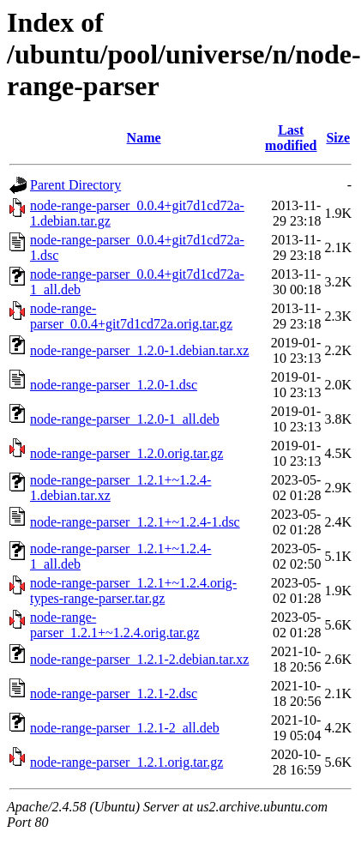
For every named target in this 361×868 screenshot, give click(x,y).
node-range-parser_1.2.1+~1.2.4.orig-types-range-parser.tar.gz (133, 591)
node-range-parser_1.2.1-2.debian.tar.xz (139, 659)
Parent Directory (75, 185)
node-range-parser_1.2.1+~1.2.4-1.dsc (135, 522)
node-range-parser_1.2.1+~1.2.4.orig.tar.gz (115, 625)
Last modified (291, 138)
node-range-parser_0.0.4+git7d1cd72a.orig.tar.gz (131, 316)
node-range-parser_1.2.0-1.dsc (114, 385)
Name (144, 138)
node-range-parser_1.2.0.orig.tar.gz (126, 453)
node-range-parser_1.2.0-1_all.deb (125, 419)
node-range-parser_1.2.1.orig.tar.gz (126, 762)
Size (338, 138)
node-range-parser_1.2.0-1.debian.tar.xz (139, 350)
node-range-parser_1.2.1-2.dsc (114, 693)
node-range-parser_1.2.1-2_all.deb (125, 728)
